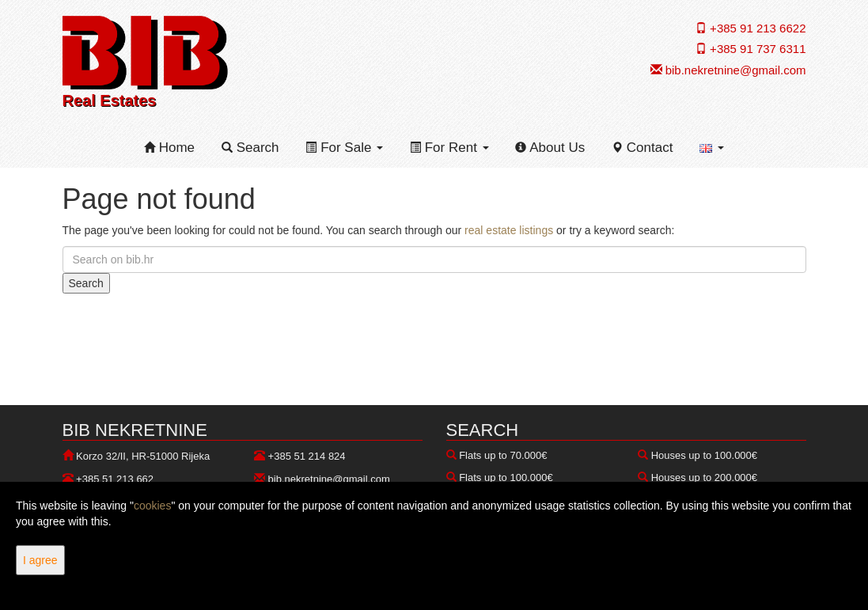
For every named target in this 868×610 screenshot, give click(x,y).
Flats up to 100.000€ (506, 477)
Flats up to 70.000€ (503, 455)
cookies (152, 506)
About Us (550, 148)
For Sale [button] (344, 148)
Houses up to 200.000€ (704, 477)
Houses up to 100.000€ (704, 455)
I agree (40, 560)
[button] (712, 148)
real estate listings (509, 230)
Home (169, 148)
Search (250, 148)
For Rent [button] (449, 148)
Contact (642, 148)
